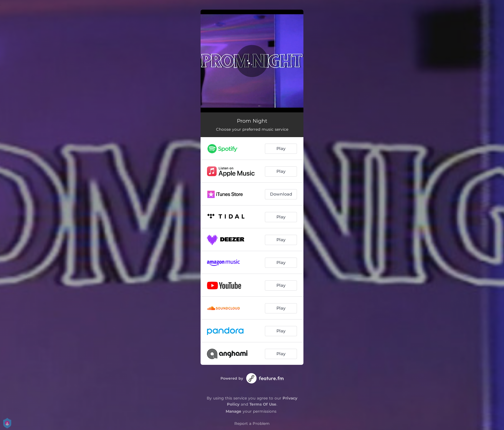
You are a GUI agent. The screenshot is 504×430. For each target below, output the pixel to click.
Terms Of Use (263, 404)
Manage (234, 411)
